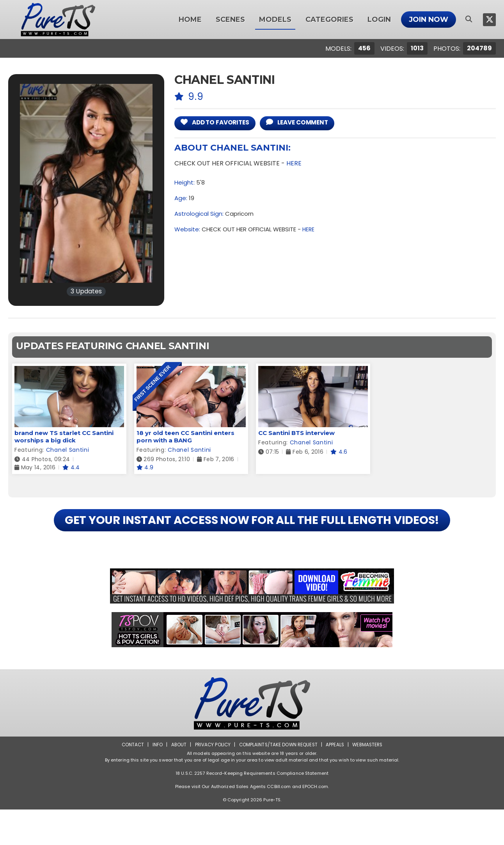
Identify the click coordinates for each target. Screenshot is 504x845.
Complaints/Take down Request (278, 780)
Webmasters (370, 780)
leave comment (308, 123)
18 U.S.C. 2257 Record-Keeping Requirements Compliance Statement (252, 809)
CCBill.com (279, 822)
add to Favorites (219, 123)
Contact (130, 780)
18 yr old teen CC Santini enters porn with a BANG (185, 437)
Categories (329, 20)
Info (155, 780)
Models (275, 20)
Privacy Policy (211, 780)
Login (379, 20)
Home (190, 20)
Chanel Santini (68, 450)
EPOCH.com (315, 822)
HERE (294, 164)
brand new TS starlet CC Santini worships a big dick (64, 437)
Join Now (429, 20)
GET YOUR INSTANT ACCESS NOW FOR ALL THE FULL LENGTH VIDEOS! (252, 538)
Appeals (336, 780)
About (177, 780)
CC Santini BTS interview (296, 433)
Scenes (230, 20)
